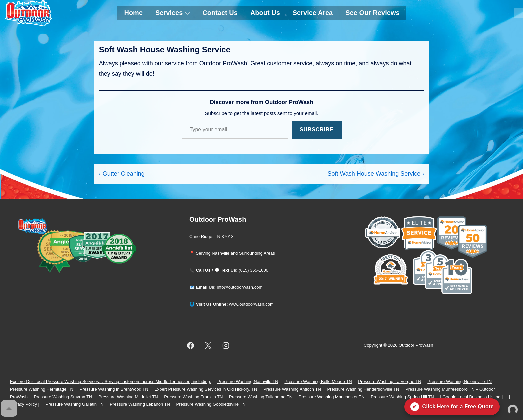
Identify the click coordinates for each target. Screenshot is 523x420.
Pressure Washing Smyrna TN (63, 397)
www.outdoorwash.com (251, 304)
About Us (265, 13)
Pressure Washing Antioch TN (292, 389)
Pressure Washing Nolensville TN (459, 381)
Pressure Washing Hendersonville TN (363, 389)
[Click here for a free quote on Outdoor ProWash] (452, 407)
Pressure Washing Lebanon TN (140, 404)
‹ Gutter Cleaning (122, 174)
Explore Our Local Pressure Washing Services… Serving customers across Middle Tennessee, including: (110, 381)
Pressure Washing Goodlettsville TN (211, 404)
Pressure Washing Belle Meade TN (318, 381)
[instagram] (226, 346)
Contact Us (220, 13)
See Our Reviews (372, 13)
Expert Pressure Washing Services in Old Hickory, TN (206, 389)
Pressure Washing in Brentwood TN (114, 389)
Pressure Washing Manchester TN (332, 397)
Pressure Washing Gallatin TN (75, 404)
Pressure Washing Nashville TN (248, 381)
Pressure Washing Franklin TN (193, 397)
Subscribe (316, 129)
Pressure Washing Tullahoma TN (261, 397)
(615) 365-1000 (253, 270)
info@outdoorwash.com (240, 287)
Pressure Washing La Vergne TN (389, 381)
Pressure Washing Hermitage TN (42, 389)
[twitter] (208, 346)
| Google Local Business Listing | (471, 397)
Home (133, 13)
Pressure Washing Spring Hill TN (402, 397)
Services (174, 13)
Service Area (313, 13)
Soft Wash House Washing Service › (376, 174)
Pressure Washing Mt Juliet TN (128, 397)
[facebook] (191, 346)
